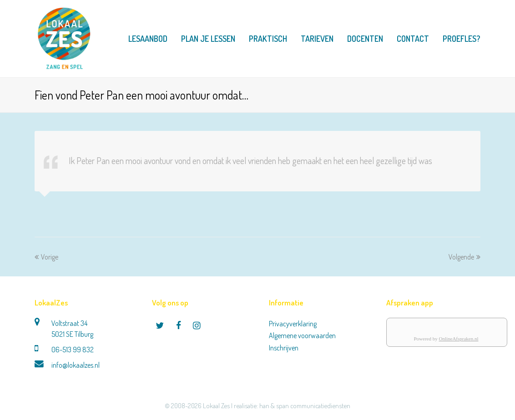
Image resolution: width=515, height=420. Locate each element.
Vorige (46, 257)
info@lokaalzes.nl (76, 365)
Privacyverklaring (293, 324)
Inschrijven (284, 348)
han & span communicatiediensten (305, 405)
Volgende (465, 257)
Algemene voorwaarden (302, 335)
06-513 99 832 (73, 350)
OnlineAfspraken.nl (458, 339)
